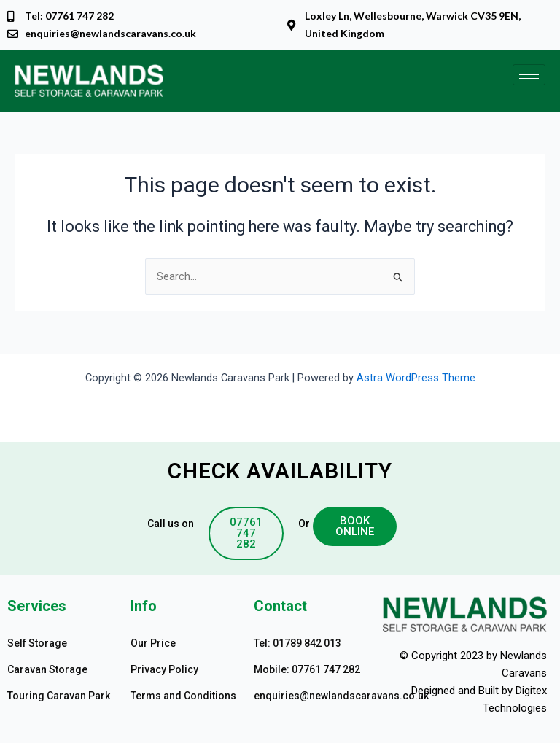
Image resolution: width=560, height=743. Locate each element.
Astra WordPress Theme (416, 378)
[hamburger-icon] (529, 75)
